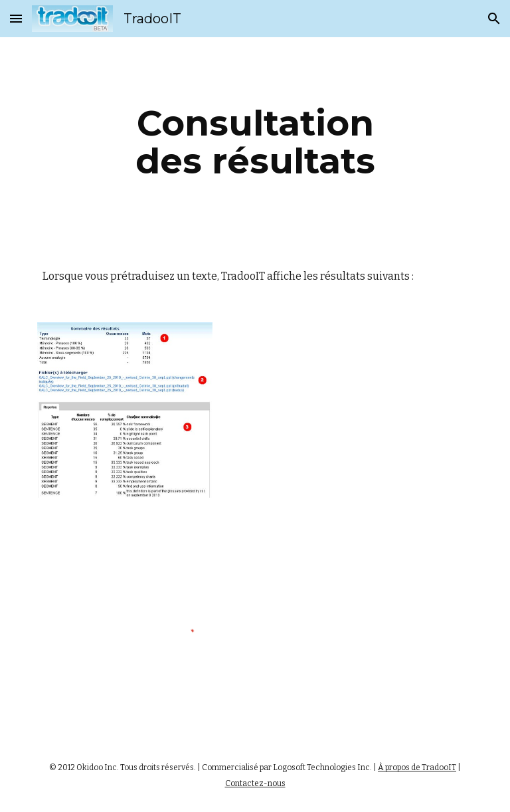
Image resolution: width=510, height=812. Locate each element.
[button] (16, 18)
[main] (255, 142)
